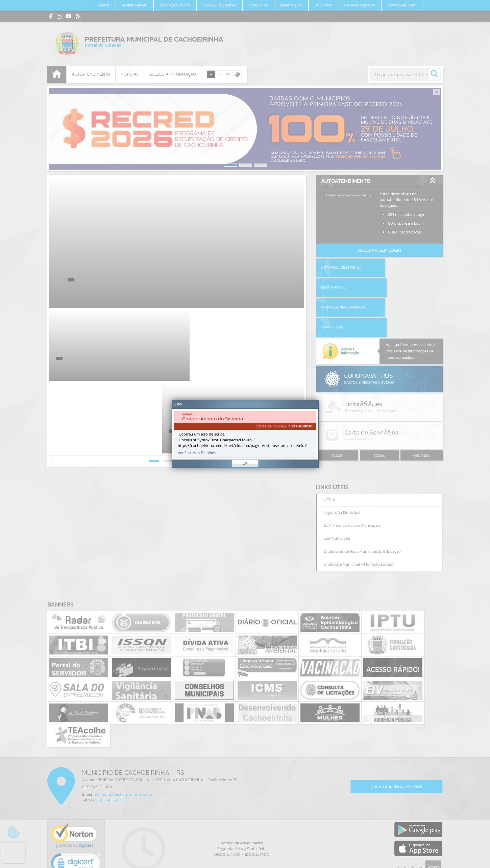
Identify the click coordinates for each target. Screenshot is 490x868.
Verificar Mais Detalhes (197, 453)
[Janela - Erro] (245, 434)
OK (245, 463)
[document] (245, 434)
